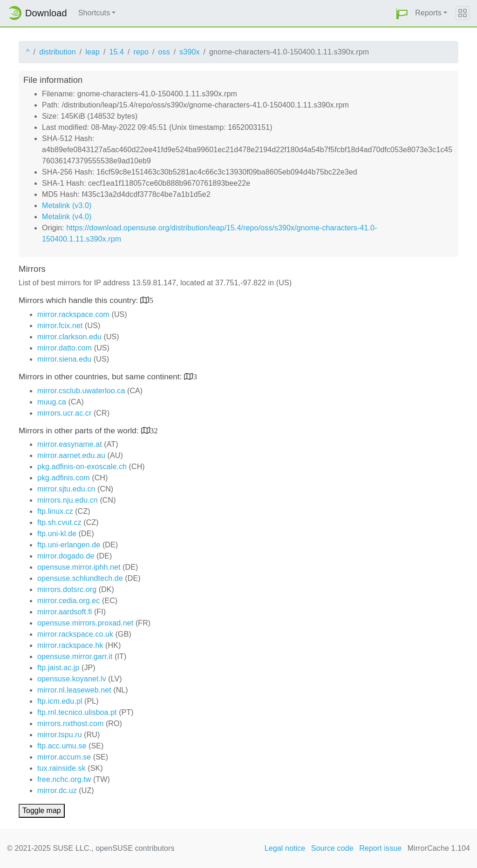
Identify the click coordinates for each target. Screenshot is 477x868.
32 (154, 430)
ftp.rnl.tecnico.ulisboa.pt (77, 712)
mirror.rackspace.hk (70, 645)
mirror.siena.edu (64, 359)
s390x (189, 52)
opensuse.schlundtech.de (80, 578)
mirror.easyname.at (70, 444)
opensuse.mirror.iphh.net (79, 567)
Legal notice (285, 848)
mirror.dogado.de (66, 556)
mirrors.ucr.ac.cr (64, 413)
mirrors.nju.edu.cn (68, 500)
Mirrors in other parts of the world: (80, 431)
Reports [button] (428, 13)
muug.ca (52, 402)
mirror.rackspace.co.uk (75, 634)
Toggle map (42, 811)
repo (141, 52)
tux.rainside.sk (61, 768)
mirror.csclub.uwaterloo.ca (81, 391)
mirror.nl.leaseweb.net (74, 690)
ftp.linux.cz (55, 511)
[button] (402, 13)
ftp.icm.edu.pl (60, 701)
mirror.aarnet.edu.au (71, 455)
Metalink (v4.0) (67, 217)
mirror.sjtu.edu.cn (66, 489)
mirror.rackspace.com (73, 314)
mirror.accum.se (64, 757)
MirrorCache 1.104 (439, 848)
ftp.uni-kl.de (57, 534)
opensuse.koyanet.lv (72, 679)
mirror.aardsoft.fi (65, 612)
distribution (58, 52)
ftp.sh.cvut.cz (59, 522)
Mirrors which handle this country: (79, 300)
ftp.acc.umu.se (62, 746)
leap (92, 52)
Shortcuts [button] (94, 13)
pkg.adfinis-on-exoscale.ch (82, 467)
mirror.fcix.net (60, 326)
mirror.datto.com (65, 348)
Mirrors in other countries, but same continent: (101, 377)
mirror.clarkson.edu (69, 337)
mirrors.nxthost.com (70, 723)
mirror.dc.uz (57, 791)
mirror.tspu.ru (60, 735)
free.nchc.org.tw (64, 779)
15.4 (116, 52)
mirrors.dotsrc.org (67, 589)
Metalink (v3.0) (67, 205)
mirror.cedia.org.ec (68, 601)
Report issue (380, 848)
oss (164, 52)
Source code (332, 848)
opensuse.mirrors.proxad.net (85, 623)
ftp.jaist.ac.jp (58, 668)
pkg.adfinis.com (64, 478)
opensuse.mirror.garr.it (75, 656)
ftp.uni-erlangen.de (69, 545)
